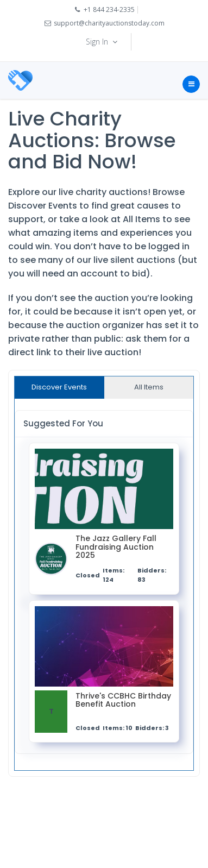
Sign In (103, 42)
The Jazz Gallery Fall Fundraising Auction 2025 (116, 548)
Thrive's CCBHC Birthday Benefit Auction (123, 701)
